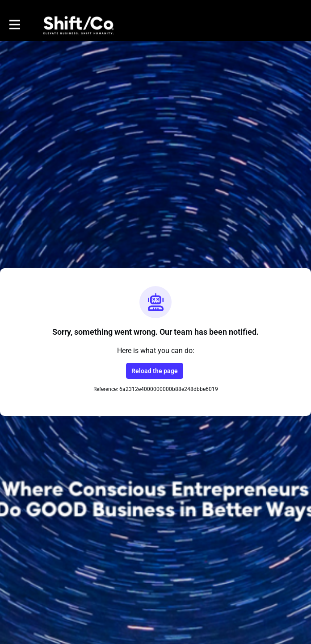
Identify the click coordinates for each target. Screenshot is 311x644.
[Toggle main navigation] (14, 25)
